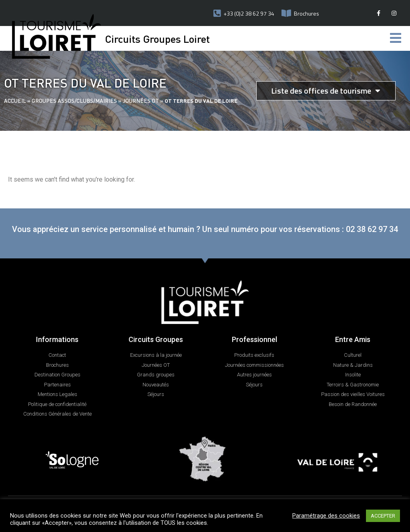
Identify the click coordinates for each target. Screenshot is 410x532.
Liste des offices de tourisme (326, 91)
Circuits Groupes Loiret (157, 39)
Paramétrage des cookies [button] (326, 516)
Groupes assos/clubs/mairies (74, 101)
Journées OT (141, 101)
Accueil (15, 101)
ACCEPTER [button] (383, 516)
